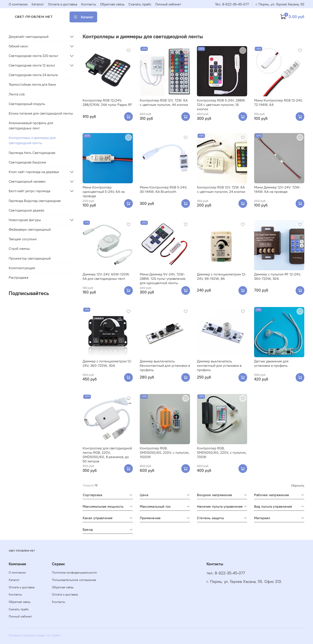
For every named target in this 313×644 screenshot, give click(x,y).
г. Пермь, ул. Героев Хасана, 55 (280, 4)
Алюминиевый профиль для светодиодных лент (31, 125)
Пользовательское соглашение (74, 580)
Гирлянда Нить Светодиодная (32, 153)
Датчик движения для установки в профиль (271, 363)
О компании (18, 4)
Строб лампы (19, 249)
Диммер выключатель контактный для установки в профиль (219, 365)
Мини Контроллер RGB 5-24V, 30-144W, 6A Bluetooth (163, 189)
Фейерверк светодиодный (30, 229)
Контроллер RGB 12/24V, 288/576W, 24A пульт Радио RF (107, 102)
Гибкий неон (18, 46)
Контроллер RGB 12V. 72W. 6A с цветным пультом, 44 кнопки (164, 102)
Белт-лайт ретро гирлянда (29, 191)
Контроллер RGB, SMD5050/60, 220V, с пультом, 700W (222, 452)
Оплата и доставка (63, 4)
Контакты (89, 4)
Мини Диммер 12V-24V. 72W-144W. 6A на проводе (277, 189)
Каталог (38, 4)
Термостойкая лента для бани (32, 84)
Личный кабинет (168, 4)
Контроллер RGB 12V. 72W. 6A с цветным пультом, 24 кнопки (221, 189)
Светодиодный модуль (27, 104)
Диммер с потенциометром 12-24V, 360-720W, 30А (107, 363)
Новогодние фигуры (25, 220)
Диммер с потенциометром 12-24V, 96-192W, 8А (222, 276)
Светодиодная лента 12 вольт (32, 65)
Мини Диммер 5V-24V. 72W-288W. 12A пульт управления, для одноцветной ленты (163, 279)
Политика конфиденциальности (74, 572)
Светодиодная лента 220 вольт (33, 56)
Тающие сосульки (23, 239)
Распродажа (18, 277)
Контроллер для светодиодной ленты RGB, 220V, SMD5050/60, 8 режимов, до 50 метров (107, 455)
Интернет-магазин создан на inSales (35, 635)
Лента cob (17, 94)
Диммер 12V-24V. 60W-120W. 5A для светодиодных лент (106, 276)
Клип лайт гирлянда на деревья (34, 172)
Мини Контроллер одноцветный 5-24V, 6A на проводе (104, 192)
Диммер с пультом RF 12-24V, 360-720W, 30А (277, 276)
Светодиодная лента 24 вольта (33, 75)
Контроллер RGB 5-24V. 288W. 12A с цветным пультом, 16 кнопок (221, 105)
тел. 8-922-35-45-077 (226, 573)
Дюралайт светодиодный (29, 37)
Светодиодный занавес (27, 181)
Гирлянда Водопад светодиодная (35, 201)
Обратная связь (112, 4)
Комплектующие (22, 268)
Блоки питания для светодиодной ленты (41, 113)
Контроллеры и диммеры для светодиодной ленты (32, 140)
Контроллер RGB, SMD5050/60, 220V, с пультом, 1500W (165, 452)
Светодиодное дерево (27, 210)
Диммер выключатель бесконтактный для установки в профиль (165, 365)
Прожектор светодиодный (30, 258)
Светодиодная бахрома (27, 162)
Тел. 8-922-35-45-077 (232, 4)
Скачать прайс (140, 4)
